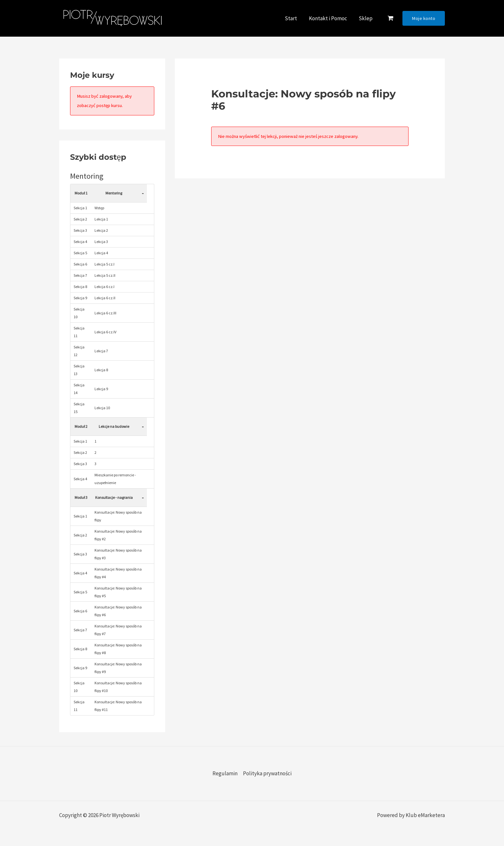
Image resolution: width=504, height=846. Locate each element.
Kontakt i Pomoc (329, 18)
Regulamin (225, 773)
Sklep (366, 18)
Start (293, 18)
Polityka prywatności (267, 773)
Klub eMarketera (425, 815)
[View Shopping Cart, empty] (390, 18)
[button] (424, 18)
